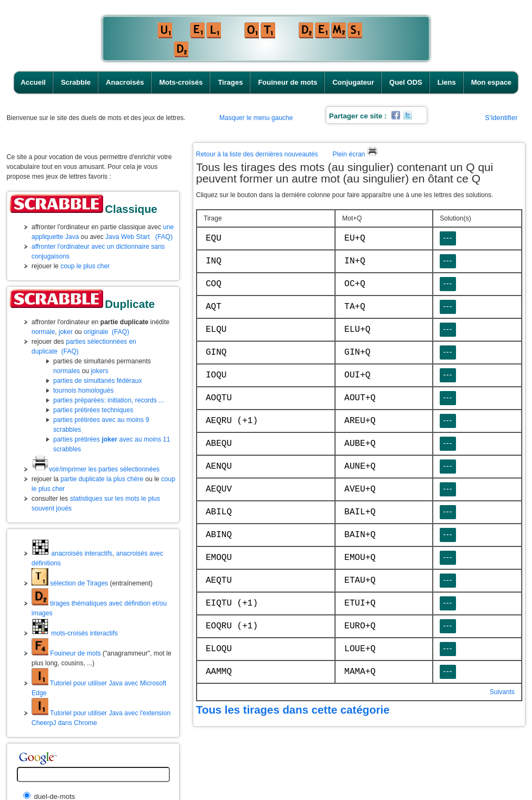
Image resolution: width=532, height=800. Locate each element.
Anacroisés (125, 82)
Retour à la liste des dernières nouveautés (257, 154)
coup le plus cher (85, 266)
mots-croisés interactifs (75, 633)
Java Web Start (128, 237)
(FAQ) (164, 237)
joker (66, 332)
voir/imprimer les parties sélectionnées (96, 469)
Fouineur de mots (287, 82)
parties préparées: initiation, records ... (109, 400)
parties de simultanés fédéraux (97, 381)
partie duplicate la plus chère (102, 479)
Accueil (33, 82)
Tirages (230, 82)
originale (96, 332)
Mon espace (491, 82)
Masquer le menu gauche (256, 118)
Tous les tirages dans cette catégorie (293, 710)
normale (43, 332)
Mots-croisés (181, 82)
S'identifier (501, 118)
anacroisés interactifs (72, 553)
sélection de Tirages (70, 583)
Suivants (502, 692)
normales (66, 371)
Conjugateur (353, 82)
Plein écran (355, 154)
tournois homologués (83, 390)
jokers (99, 371)
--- (448, 238)
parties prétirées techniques (93, 410)
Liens (447, 82)
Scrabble (76, 82)
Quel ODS (406, 82)
